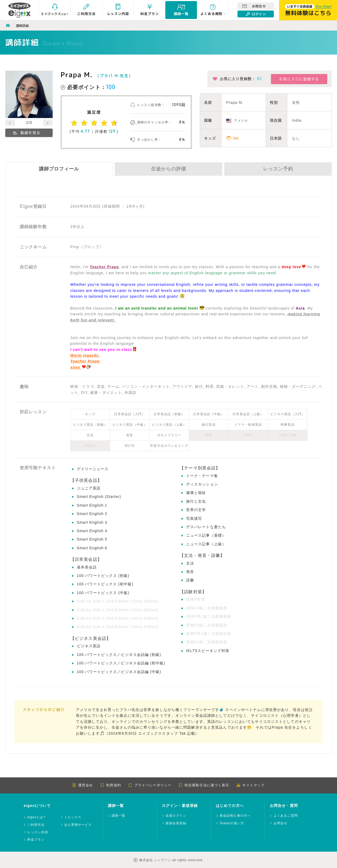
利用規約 (111, 785)
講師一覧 (118, 816)
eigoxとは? (36, 817)
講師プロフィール (59, 169)
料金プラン (36, 840)
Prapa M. (76, 75)
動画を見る (27, 133)
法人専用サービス (78, 825)
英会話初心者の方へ (235, 816)
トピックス (73, 817)
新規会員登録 (176, 823)
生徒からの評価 (169, 169)
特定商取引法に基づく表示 (204, 785)
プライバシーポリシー (150, 785)
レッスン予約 (278, 169)
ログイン (256, 14)
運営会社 (83, 785)
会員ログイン (176, 816)
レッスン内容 (38, 832)
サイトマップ (251, 785)
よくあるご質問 (286, 816)
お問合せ (254, 6)
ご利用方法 (36, 825)
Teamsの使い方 (232, 823)
